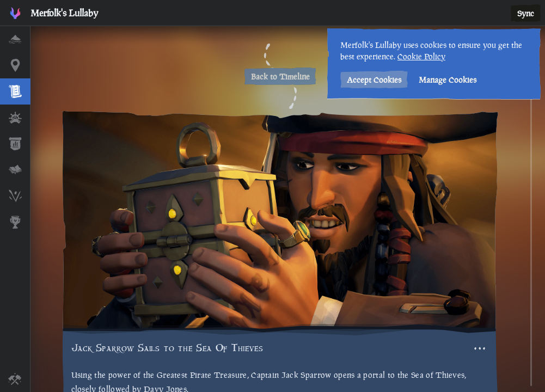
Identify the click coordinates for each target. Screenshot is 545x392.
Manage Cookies (448, 80)
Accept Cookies (374, 80)
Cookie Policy (421, 56)
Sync (526, 13)
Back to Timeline (280, 76)
